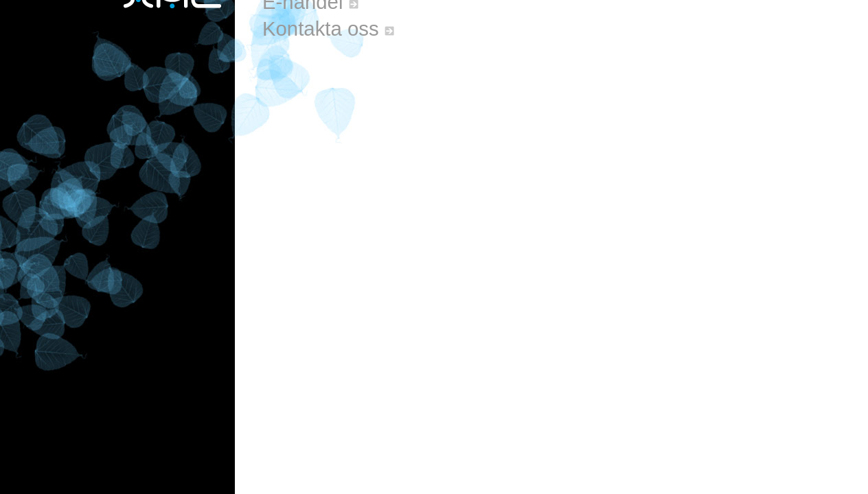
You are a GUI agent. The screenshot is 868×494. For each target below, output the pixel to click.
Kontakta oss (328, 28)
